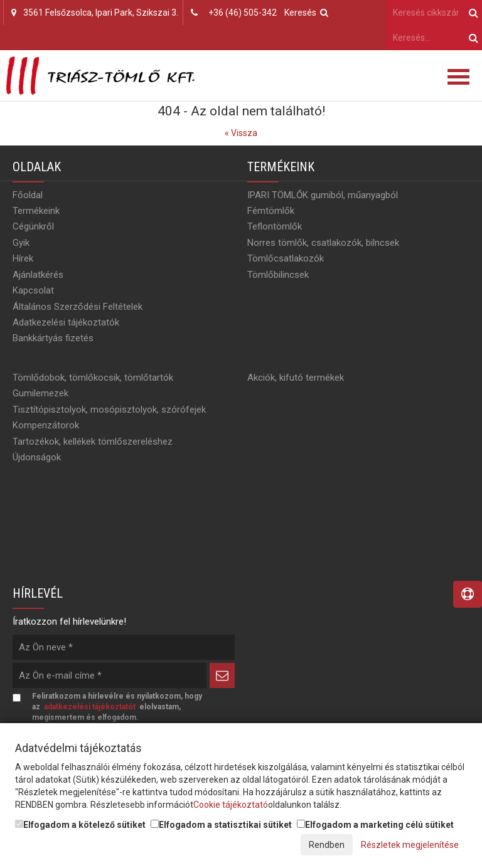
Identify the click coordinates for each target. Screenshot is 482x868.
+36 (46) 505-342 (243, 13)
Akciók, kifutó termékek (296, 378)
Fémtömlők (271, 211)
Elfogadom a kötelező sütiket (80, 825)
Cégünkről (33, 226)
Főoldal (28, 195)
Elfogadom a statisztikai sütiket (221, 825)
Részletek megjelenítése (410, 845)
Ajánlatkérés (38, 275)
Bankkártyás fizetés (53, 338)
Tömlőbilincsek (278, 275)
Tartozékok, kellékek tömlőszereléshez (93, 442)
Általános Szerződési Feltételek (78, 307)
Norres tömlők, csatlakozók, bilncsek (323, 243)
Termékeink (36, 211)
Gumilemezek (40, 393)
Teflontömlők (275, 226)
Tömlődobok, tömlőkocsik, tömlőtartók (93, 378)
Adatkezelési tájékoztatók (66, 322)
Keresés (306, 13)
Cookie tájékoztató (231, 805)
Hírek (23, 258)
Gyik (21, 243)
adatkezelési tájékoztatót (90, 707)
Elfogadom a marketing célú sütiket (375, 825)
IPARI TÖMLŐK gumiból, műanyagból (323, 195)
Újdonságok (37, 457)
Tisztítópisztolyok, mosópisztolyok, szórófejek (109, 410)
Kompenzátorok (46, 425)
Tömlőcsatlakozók (286, 258)
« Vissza (241, 133)
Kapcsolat (33, 290)
